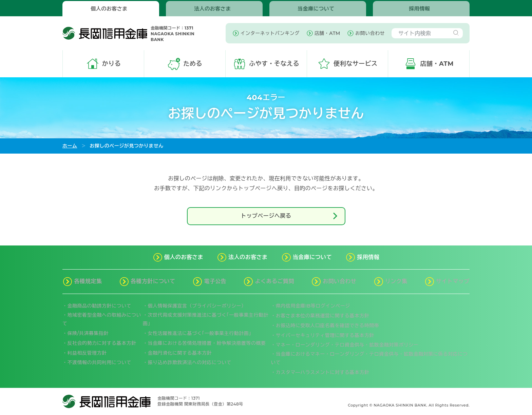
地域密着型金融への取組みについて (102, 319)
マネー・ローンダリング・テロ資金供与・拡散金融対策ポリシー (347, 345)
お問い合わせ (339, 281)
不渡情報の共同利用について (100, 362)
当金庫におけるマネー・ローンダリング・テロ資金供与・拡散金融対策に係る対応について (369, 358)
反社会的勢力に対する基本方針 (102, 343)
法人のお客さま (213, 9)
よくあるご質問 (274, 281)
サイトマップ (453, 281)
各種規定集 (88, 281)
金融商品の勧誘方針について (100, 306)
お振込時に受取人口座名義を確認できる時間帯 (328, 325)
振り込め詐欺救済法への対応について (190, 362)
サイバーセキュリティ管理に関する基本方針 (325, 335)
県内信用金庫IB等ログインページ (313, 306)
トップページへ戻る (290, 216)
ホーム (70, 146)
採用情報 (420, 9)
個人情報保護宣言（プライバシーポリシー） (197, 306)
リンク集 (396, 281)
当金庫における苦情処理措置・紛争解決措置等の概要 (207, 343)
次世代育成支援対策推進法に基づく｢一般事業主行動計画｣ (206, 319)
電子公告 (215, 281)
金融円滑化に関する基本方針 (180, 353)
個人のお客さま (109, 9)
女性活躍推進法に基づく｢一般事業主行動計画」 (201, 333)
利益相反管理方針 (87, 353)
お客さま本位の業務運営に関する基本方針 (323, 316)
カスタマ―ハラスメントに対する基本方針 (323, 372)
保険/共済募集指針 (88, 333)
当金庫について (316, 9)
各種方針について (153, 281)
